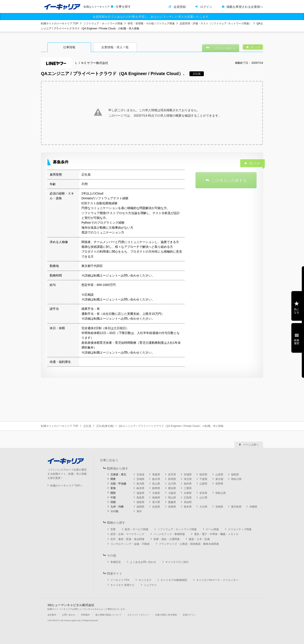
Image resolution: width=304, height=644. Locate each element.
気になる (297, 311)
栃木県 (156, 479)
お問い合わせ (69, 615)
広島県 (188, 498)
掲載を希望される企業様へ (245, 7)
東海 (113, 488)
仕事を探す (123, 7)
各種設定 (116, 562)
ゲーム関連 (212, 529)
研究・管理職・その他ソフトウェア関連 (151, 23)
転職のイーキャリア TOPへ (66, 486)
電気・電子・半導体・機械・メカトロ (216, 534)
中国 (113, 498)
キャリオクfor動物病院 (174, 580)
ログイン (206, 7)
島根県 (156, 498)
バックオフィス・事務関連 (169, 534)
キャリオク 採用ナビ (122, 585)
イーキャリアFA (120, 580)
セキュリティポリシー (138, 615)
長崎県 (172, 507)
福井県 (188, 484)
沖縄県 (253, 507)
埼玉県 (188, 479)
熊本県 (188, 507)
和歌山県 (221, 493)
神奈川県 (236, 479)
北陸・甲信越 (118, 484)
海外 (139, 511)
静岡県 (156, 488)
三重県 (188, 488)
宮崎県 (219, 507)
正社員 (87, 426)
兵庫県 (188, 493)
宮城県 (188, 475)
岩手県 (172, 475)
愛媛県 (172, 502)
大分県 (203, 507)
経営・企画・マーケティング (127, 534)
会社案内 (52, 615)
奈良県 (203, 493)
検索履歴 (297, 342)
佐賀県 (156, 507)
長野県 (219, 484)
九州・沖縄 (117, 507)
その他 (114, 511)
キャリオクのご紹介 (177, 562)
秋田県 (203, 475)
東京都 (219, 479)
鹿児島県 (236, 507)
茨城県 (140, 479)
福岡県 (140, 507)
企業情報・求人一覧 (115, 47)
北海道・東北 (118, 475)
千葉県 (203, 479)
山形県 (219, 475)
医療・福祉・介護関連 (167, 539)
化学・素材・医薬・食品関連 (127, 539)
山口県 (203, 498)
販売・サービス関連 (137, 529)
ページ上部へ (251, 445)
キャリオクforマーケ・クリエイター (217, 580)
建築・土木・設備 (199, 539)
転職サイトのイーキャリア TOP (60, 23)
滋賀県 (140, 493)
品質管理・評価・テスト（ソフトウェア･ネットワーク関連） (216, 23)
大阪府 (172, 493)
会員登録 (180, 7)
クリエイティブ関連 (240, 529)
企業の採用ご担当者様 (166, 615)
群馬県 (172, 479)
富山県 (156, 484)
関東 (113, 479)
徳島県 (140, 502)
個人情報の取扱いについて (108, 615)
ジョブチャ (150, 585)
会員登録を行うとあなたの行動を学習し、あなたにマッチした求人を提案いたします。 (152, 17)
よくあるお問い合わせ (143, 562)
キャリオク (145, 580)
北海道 (140, 475)
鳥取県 (140, 498)
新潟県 (140, 484)
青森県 (156, 475)
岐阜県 (140, 488)
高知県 (188, 502)
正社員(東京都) (105, 426)
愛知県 (172, 488)
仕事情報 (69, 47)
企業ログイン (189, 615)
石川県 (172, 484)
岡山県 (172, 498)
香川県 (156, 502)
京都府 (156, 493)
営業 (113, 529)
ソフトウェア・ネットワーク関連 (103, 23)
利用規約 (85, 615)
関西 (113, 493)
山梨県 (203, 484)
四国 (113, 502)
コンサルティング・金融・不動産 (130, 544)
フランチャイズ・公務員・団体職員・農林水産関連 (189, 544)
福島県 (235, 475)
